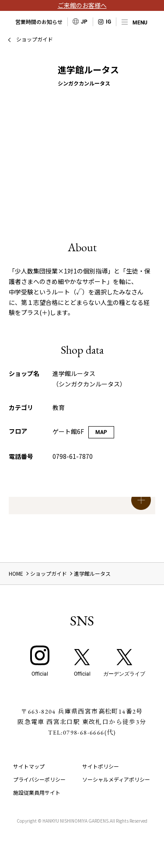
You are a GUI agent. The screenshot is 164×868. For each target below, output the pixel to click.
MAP (101, 432)
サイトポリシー (101, 766)
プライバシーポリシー (39, 779)
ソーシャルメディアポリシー (116, 779)
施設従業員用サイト (37, 792)
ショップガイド (35, 39)
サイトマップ (29, 766)
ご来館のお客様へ (82, 5)
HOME (16, 573)
